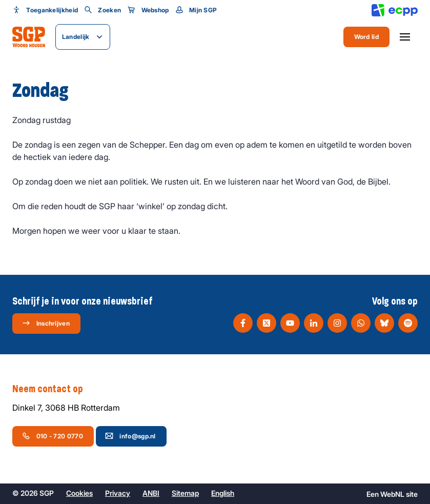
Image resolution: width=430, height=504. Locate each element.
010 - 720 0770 (53, 436)
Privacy (118, 493)
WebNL (392, 494)
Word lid (366, 37)
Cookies (79, 493)
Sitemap (185, 493)
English (223, 493)
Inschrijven (46, 323)
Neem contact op (53, 389)
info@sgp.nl (130, 436)
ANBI (151, 493)
